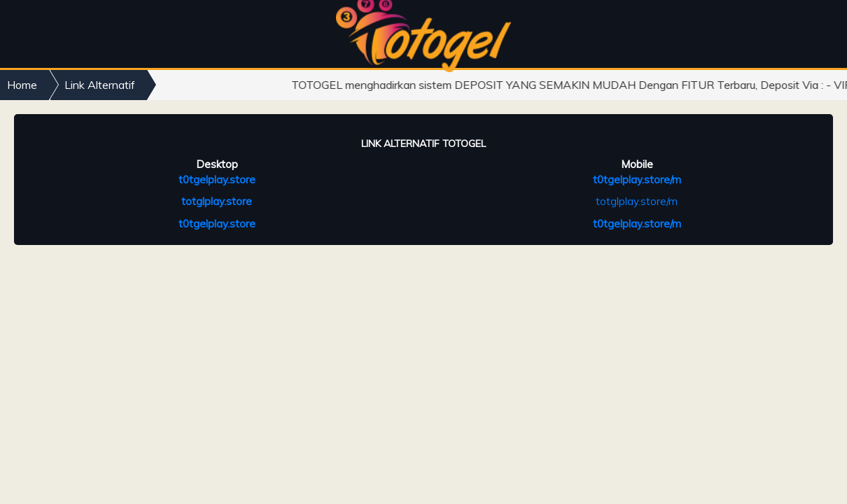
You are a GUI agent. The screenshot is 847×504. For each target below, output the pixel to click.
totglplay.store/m (637, 201)
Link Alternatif (100, 85)
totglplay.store (217, 201)
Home (22, 85)
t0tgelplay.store (217, 180)
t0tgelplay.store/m (637, 180)
